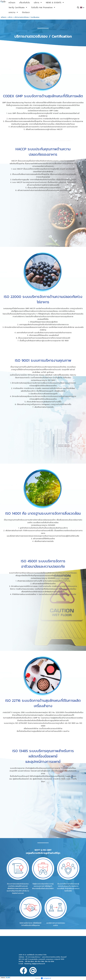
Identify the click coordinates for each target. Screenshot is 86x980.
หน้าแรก (3, 17)
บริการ (10, 17)
